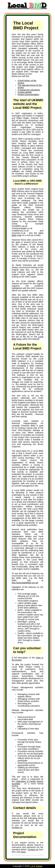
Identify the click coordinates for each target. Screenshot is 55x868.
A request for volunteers (29, 90)
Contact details (25, 92)
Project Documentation (28, 95)
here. (24, 852)
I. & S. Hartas (36, 866)
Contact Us (17, 827)
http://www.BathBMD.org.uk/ (25, 583)
